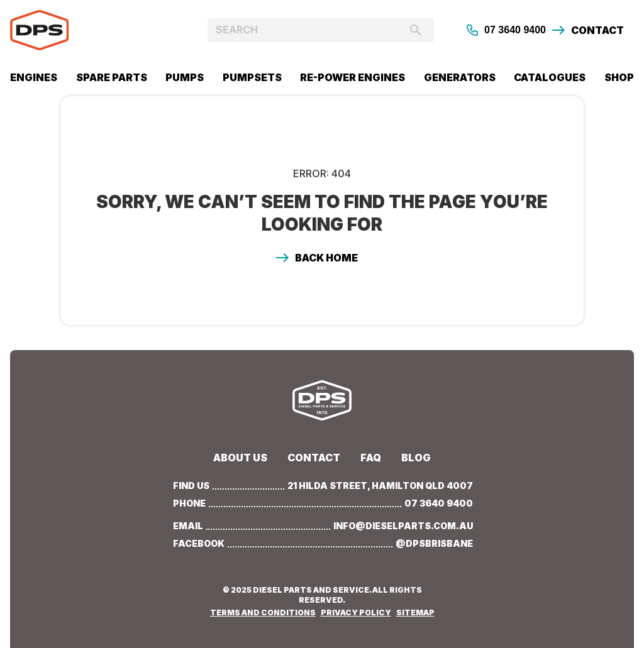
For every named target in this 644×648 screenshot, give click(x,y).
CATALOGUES (550, 77)
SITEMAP (415, 612)
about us (240, 458)
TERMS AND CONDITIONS (263, 612)
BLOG (416, 458)
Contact (314, 458)
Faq (371, 458)
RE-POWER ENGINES (353, 77)
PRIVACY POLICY (356, 612)
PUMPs (185, 77)
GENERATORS (460, 77)
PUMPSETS (252, 77)
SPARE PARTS (112, 77)
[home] (88, 30)
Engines (34, 77)
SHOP (619, 77)
